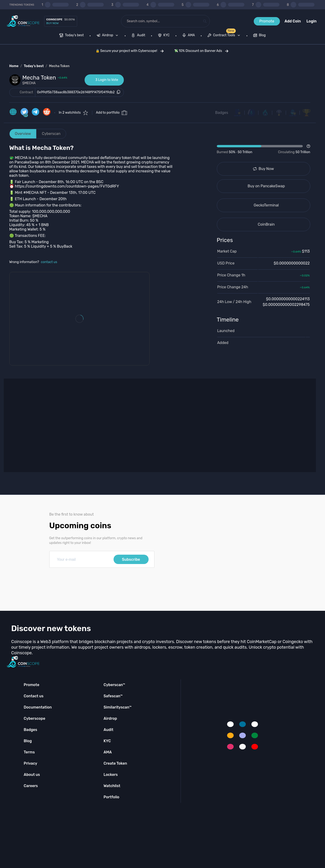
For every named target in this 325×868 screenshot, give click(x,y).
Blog (28, 741)
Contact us (34, 696)
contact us (49, 262)
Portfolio (111, 797)
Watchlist (112, 786)
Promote (267, 21)
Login (312, 21)
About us (32, 775)
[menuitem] (72, 36)
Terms (29, 752)
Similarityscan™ (118, 707)
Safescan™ (113, 696)
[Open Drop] (264, 149)
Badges (222, 113)
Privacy (30, 763)
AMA (108, 752)
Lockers (111, 775)
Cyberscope (35, 718)
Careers (31, 786)
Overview (23, 134)
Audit (108, 730)
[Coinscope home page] (23, 21)
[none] (108, 36)
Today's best (34, 66)
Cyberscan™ (114, 685)
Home (14, 66)
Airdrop (110, 718)
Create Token (115, 763)
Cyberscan (51, 134)
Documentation (38, 707)
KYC (107, 741)
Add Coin (293, 21)
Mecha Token (59, 66)
